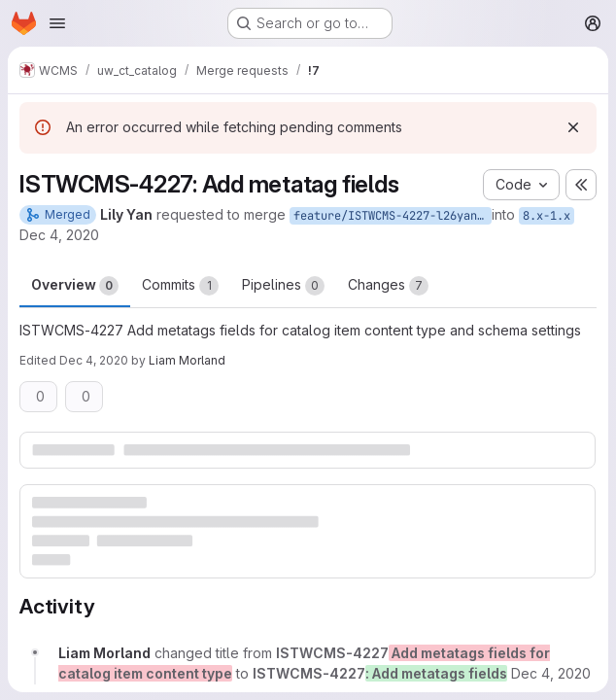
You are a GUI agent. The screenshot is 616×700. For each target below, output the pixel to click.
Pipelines (283, 286)
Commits (180, 286)
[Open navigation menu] (57, 23)
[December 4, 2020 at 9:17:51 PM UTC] (551, 673)
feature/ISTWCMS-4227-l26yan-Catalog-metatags (393, 216)
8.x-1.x (547, 216)
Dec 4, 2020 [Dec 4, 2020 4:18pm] (94, 360)
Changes (388, 286)
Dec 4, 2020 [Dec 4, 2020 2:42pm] (59, 235)
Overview (75, 286)
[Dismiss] (573, 127)
